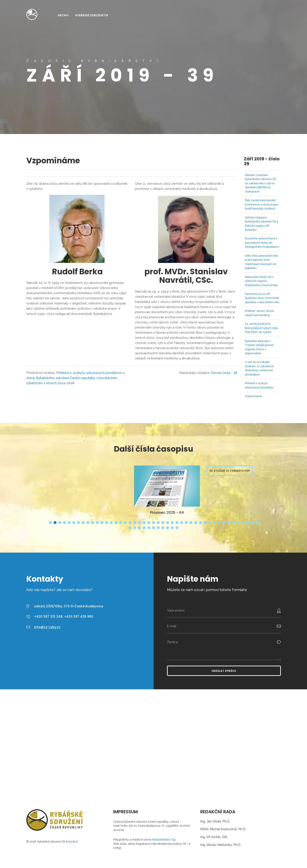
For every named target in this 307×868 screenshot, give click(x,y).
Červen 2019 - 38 (224, 373)
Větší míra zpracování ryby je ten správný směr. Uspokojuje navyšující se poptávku (262, 262)
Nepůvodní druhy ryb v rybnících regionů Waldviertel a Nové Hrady (261, 281)
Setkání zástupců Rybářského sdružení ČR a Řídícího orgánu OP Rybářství (262, 224)
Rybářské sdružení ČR (92, 15)
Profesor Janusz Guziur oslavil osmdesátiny (259, 313)
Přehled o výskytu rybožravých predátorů (259, 385)
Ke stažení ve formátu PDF (144, 471)
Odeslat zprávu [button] (224, 671)
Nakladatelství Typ (164, 840)
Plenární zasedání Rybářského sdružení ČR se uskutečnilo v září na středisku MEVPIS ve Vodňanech (260, 183)
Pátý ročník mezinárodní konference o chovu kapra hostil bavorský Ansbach (262, 204)
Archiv (63, 15)
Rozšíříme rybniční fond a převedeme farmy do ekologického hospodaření (262, 243)
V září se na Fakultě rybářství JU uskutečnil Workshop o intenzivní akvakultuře (259, 368)
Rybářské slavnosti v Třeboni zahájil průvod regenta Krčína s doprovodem (259, 347)
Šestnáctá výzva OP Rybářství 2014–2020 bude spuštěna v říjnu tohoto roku (262, 298)
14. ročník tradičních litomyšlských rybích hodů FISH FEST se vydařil (261, 328)
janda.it (73, 842)
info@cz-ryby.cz (47, 627)
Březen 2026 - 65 (81, 513)
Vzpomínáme (253, 396)
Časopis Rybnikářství (32, 14)
